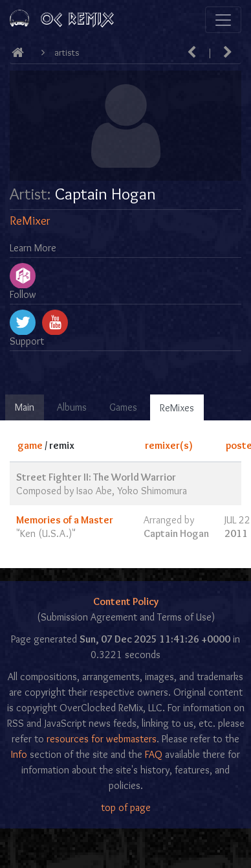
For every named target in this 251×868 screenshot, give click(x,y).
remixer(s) (169, 445)
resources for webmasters (102, 739)
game (30, 445)
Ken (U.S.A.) (46, 533)
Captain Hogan (176, 533)
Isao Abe (94, 491)
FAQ (154, 754)
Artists (67, 52)
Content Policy (126, 601)
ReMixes (177, 408)
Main (25, 407)
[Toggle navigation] (223, 20)
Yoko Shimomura (152, 491)
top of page (126, 807)
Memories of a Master (65, 520)
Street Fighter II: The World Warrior (96, 477)
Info (19, 754)
